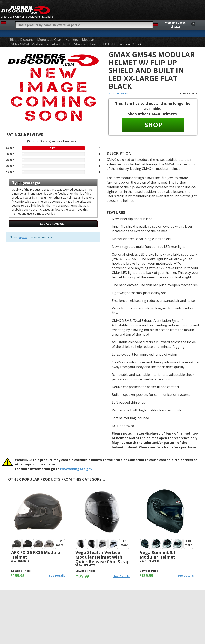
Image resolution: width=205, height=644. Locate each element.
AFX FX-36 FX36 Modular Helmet (37, 555)
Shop (153, 125)
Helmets (72, 40)
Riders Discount (22, 40)
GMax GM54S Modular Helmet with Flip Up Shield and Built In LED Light (63, 44)
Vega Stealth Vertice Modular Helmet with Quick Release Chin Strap (102, 557)
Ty (14, 183)
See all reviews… (53, 224)
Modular (88, 40)
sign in (23, 237)
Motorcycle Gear (49, 40)
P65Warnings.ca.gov (76, 469)
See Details (57, 575)
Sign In (176, 26)
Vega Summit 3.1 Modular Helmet (158, 555)
